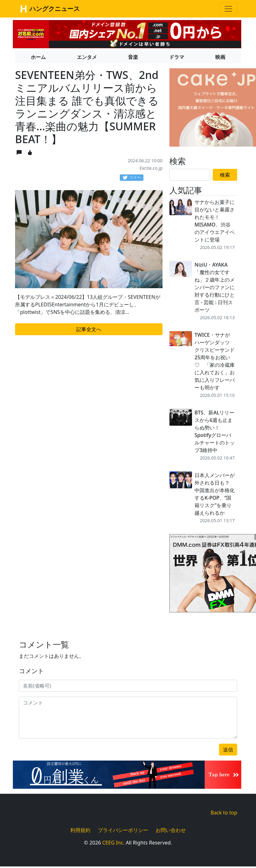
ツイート (133, 178)
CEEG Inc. (113, 843)
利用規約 (80, 830)
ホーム (38, 57)
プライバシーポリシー (123, 830)
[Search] (190, 175)
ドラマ (177, 57)
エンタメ (87, 57)
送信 (228, 750)
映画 (220, 57)
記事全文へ (89, 329)
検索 (225, 175)
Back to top (224, 813)
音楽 (133, 57)
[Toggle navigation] (228, 9)
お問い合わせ (171, 830)
